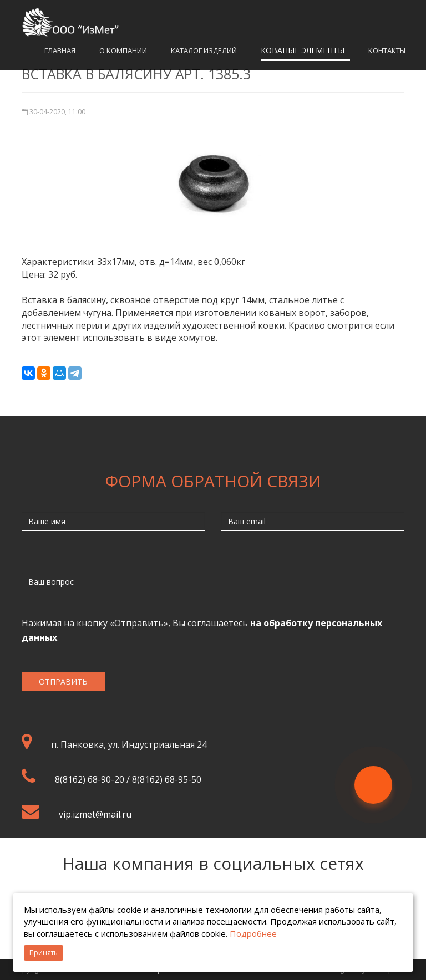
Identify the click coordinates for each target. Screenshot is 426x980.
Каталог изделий (204, 50)
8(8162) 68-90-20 (90, 779)
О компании (123, 50)
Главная (60, 50)
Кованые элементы (303, 50)
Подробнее (253, 933)
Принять (44, 953)
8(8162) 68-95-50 (167, 779)
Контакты (387, 50)
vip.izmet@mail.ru (95, 814)
